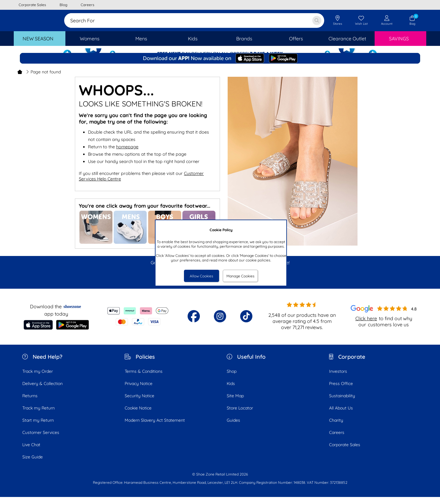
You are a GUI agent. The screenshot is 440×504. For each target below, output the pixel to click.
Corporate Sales (345, 452)
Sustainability (342, 403)
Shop (232, 378)
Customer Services (41, 439)
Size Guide (33, 464)
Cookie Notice (138, 415)
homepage (127, 154)
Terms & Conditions (144, 378)
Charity (336, 427)
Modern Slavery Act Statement (155, 427)
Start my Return (38, 427)
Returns (30, 403)
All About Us (341, 415)
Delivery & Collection (42, 391)
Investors (338, 378)
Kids (231, 391)
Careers (337, 439)
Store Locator (240, 415)
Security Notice (139, 403)
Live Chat (31, 452)
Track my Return (38, 415)
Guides (233, 427)
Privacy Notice (139, 391)
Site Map (235, 403)
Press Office (341, 391)
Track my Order (38, 378)
